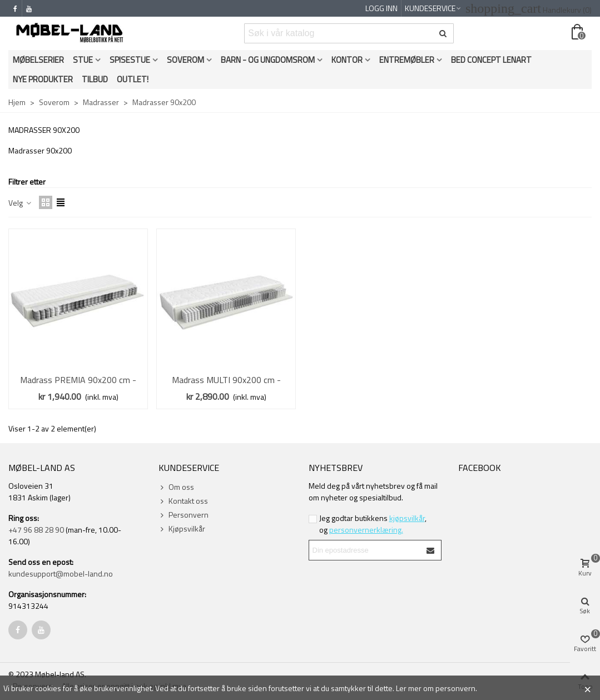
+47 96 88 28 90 (36, 530)
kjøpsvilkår (407, 518)
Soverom (185, 60)
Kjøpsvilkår (182, 528)
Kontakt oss (183, 501)
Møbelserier (38, 60)
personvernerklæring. (366, 530)
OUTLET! (133, 79)
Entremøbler (407, 60)
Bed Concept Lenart (491, 60)
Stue (83, 60)
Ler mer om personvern (436, 688)
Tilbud (95, 79)
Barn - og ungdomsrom (268, 60)
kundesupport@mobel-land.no (61, 574)
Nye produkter (43, 79)
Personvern (184, 515)
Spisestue (130, 60)
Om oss (176, 487)
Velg (20, 203)
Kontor (347, 60)
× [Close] (587, 688)
